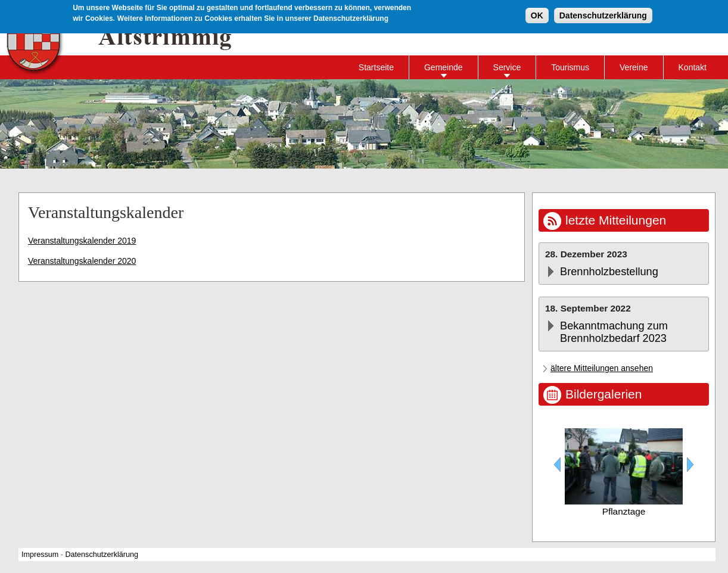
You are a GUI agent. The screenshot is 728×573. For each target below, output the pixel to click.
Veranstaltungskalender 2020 (82, 261)
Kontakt (693, 67)
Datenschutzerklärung (603, 15)
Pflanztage (624, 511)
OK (537, 15)
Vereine (634, 67)
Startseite (376, 67)
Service (507, 67)
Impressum (40, 555)
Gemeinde (444, 67)
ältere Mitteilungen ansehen (602, 368)
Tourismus (570, 67)
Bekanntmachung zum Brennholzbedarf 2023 (614, 332)
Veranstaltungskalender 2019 (82, 241)
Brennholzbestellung (609, 272)
